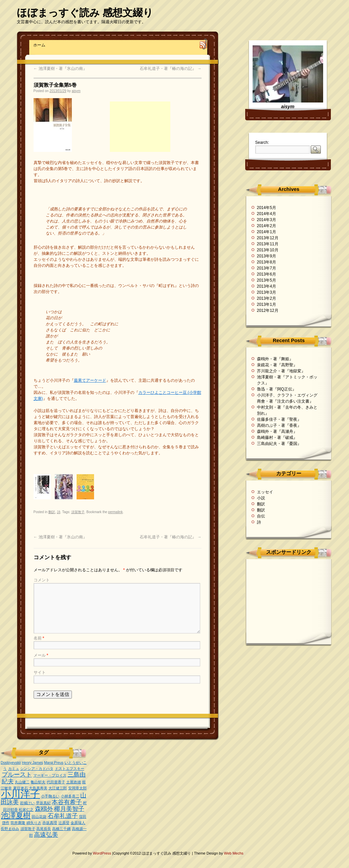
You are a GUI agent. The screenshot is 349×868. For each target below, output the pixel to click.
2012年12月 (268, 311)
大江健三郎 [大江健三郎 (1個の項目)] (58, 788)
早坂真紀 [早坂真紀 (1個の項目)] (43, 803)
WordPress (103, 853)
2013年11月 (268, 244)
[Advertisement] (140, 127)
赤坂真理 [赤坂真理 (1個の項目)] (50, 823)
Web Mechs (234, 853)
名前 (39, 638)
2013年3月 (267, 292)
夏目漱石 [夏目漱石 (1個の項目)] (20, 788)
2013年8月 (267, 262)
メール (41, 655)
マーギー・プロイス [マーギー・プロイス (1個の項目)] (50, 775)
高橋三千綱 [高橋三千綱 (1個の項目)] (61, 829)
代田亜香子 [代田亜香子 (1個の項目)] (56, 782)
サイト (40, 672)
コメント (42, 580)
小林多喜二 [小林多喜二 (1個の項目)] (70, 796)
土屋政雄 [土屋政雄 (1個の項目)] (74, 782)
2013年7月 (267, 268)
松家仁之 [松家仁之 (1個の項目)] (26, 810)
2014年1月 (267, 232)
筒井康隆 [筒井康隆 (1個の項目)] (18, 823)
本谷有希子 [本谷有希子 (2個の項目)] (67, 802)
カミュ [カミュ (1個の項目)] (14, 769)
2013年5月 (267, 280)
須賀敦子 (78, 512)
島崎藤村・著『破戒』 (277, 438)
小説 (261, 498)
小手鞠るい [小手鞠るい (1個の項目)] (50, 796)
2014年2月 (267, 226)
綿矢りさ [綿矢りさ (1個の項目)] (34, 823)
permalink (115, 512)
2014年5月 (267, 208)
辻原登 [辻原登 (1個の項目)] (64, 823)
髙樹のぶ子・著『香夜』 (279, 425)
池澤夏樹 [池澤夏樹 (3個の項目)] (16, 815)
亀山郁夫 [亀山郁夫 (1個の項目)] (38, 782)
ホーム (39, 45)
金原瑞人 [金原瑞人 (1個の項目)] (78, 823)
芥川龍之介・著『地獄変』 (281, 371)
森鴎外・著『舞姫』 (275, 359)
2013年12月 (268, 238)
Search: (262, 142)
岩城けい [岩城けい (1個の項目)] (27, 803)
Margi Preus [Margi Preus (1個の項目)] (54, 762)
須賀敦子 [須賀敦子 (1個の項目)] (28, 829)
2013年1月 (267, 304)
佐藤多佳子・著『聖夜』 (279, 419)
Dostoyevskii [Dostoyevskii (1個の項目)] (11, 762)
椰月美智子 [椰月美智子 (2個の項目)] (69, 809)
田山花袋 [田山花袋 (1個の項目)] (39, 817)
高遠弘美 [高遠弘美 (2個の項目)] (46, 835)
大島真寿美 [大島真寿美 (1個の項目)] (38, 788)
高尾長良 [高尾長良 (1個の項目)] (44, 829)
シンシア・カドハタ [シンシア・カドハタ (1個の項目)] (37, 769)
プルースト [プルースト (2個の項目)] (17, 775)
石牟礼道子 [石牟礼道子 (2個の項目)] (63, 816)
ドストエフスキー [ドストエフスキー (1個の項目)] (70, 769)
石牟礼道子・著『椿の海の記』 (170, 69)
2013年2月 (267, 298)
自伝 (261, 516)
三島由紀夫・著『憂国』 (279, 444)
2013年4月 (267, 286)
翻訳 (52, 512)
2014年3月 (267, 220)
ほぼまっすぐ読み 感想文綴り (85, 13)
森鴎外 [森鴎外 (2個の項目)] (44, 809)
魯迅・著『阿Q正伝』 (277, 389)
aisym (76, 91)
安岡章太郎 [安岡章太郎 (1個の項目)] (77, 788)
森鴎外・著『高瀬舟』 (277, 431)
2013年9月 (267, 256)
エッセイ (265, 492)
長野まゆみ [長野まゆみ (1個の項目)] (10, 829)
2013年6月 (267, 274)
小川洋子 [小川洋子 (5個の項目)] (20, 794)
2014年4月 (267, 214)
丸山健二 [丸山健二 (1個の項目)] (22, 782)
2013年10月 (268, 250)
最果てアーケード (90, 380)
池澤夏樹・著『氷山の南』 (60, 69)
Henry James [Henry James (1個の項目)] (32, 762)
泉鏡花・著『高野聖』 (277, 365)
